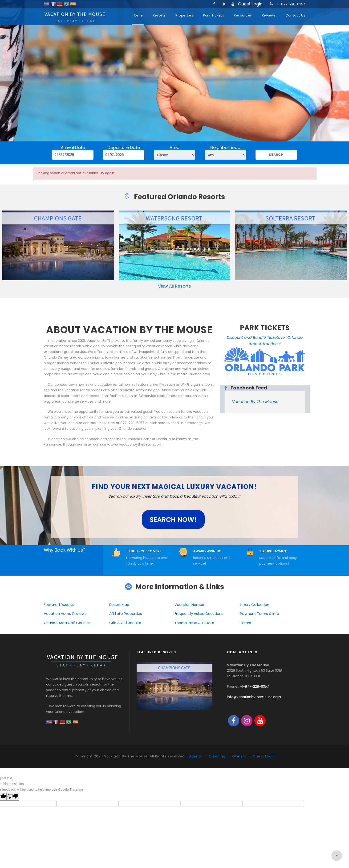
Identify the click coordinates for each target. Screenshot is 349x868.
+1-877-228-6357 (291, 4)
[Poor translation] (13, 797)
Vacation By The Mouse (255, 402)
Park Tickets (213, 15)
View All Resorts (174, 286)
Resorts (159, 15)
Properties (184, 15)
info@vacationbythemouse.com (254, 697)
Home (138, 15)
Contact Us (295, 15)
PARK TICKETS (265, 328)
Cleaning (217, 756)
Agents (196, 756)
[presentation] (141, 686)
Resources (243, 15)
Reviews (269, 15)
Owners (239, 756)
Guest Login (250, 4)
